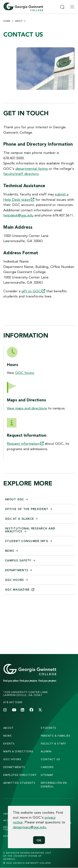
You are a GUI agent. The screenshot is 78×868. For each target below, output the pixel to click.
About (19, 21)
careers (47, 767)
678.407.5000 (13, 702)
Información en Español (54, 785)
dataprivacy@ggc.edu (30, 827)
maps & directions (18, 751)
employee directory (20, 775)
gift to (33, 291)
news (7, 736)
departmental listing (32, 168)
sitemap (47, 775)
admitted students (19, 783)
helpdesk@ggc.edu (18, 215)
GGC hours (25, 373)
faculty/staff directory (21, 174)
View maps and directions (27, 408)
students (49, 728)
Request (25, 443)
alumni (46, 751)
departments (14, 767)
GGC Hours (12, 759)
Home (7, 21)
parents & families (56, 736)
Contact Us (51, 759)
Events (9, 744)
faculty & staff (54, 744)
